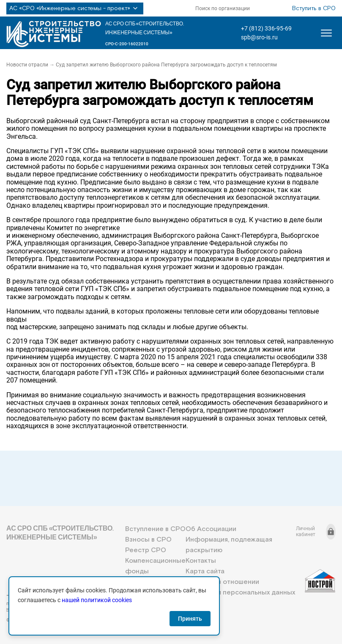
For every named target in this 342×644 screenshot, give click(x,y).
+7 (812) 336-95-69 (266, 28)
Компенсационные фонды (155, 566)
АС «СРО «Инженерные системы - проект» (75, 8)
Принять (190, 619)
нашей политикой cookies (97, 600)
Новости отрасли (27, 65)
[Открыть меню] (326, 33)
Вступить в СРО (314, 8)
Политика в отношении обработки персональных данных (240, 587)
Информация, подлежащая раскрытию (229, 545)
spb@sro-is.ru (259, 37)
